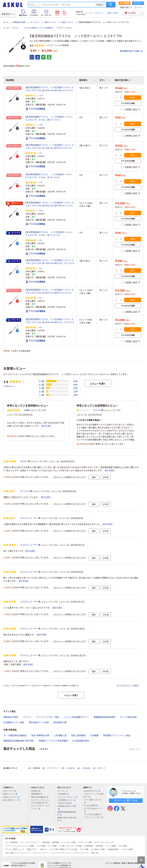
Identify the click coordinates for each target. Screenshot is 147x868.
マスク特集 (84, 850)
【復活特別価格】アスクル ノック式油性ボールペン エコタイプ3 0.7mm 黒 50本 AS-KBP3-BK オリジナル (50, 204)
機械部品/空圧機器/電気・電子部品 (19, 741)
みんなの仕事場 (91, 806)
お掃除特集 (89, 846)
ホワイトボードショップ (104, 842)
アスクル (16, 28)
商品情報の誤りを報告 (131, 51)
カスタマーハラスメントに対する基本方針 (40, 802)
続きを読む (47, 426)
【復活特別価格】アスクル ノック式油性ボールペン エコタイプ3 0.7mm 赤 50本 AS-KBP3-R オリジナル (50, 291)
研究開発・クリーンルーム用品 (117, 735)
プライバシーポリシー (67, 797)
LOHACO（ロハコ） (92, 791)
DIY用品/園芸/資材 (81, 741)
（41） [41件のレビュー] (41, 240)
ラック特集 (52, 846)
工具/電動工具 (60, 735)
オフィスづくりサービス (61, 853)
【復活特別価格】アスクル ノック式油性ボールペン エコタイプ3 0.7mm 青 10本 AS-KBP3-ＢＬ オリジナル (50, 262)
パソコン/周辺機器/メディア (76, 717)
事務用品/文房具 (19, 22)
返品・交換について (11, 800)
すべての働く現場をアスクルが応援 (63, 850)
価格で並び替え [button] (123, 80)
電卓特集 (46, 842)
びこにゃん (25, 491)
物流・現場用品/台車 (40, 735)
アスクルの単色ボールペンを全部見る (38, 28)
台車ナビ (43, 850)
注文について (9, 791)
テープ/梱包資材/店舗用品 (15, 735)
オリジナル (14, 233)
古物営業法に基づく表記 (67, 807)
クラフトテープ (53, 768)
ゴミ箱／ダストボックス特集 (70, 846)
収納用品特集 (113, 850)
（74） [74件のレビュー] (41, 153)
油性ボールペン (67, 22)
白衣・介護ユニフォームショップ (18, 853)
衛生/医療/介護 (60, 722)
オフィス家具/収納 (128, 717)
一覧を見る (43, 749)
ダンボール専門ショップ (15, 850)
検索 (111, 5)
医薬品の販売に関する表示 (67, 819)
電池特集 (56, 842)
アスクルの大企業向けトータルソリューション (93, 816)
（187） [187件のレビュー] (41, 95)
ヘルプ (139, 8)
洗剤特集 (99, 846)
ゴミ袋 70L (71, 768)
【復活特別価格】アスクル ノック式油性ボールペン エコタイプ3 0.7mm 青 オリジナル (50, 234)
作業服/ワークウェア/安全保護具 (53, 741)
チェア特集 (41, 846)
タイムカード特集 (69, 842)
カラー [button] (105, 80)
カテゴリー (8, 14)
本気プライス (14, 203)
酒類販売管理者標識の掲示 (67, 813)
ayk (25, 410)
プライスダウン (14, 88)
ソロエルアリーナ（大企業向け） (93, 795)
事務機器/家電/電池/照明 (104, 717)
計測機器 (94, 735)
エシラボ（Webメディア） (93, 810)
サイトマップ (62, 791)
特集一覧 (94, 853)
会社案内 (36, 791)
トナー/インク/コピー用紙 (47, 717)
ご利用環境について (66, 800)
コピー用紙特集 (11, 842)
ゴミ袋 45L (86, 768)
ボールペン (35, 22)
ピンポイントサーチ (81, 853)
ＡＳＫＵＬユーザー (29, 518)
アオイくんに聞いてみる (126, 800)
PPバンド (101, 768)
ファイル (27, 717)
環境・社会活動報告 (39, 797)
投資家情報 (36, 794)
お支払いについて (11, 797)
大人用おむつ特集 (98, 850)
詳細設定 (100, 5)
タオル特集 (123, 846)
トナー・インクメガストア (30, 842)
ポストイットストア (41, 853)
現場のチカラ (32, 850)
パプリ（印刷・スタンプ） (92, 801)
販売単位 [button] (87, 80)
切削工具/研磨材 (79, 735)
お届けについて (10, 794)
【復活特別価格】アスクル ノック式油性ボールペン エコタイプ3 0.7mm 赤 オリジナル (50, 176)
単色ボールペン (50, 22)
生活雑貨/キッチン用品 (14, 722)
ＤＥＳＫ (97, 410)
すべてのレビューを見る (128, 686)
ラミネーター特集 (85, 842)
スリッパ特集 (110, 846)
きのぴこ (24, 461)
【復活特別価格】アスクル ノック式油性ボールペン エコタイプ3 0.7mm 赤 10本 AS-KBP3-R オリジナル (50, 147)
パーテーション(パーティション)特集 (20, 846)
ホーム (6, 22)
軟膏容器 (36, 768)
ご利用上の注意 (64, 803)
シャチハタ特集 (127, 850)
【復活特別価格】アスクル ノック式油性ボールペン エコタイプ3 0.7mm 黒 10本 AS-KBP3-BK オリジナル (50, 89)
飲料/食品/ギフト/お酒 (39, 722)
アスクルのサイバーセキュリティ (40, 807)
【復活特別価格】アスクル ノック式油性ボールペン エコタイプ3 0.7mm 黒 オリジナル (50, 118)
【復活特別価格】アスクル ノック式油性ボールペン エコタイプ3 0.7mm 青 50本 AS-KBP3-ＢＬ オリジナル (50, 321)
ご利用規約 (63, 794)
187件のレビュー (10, 386)
